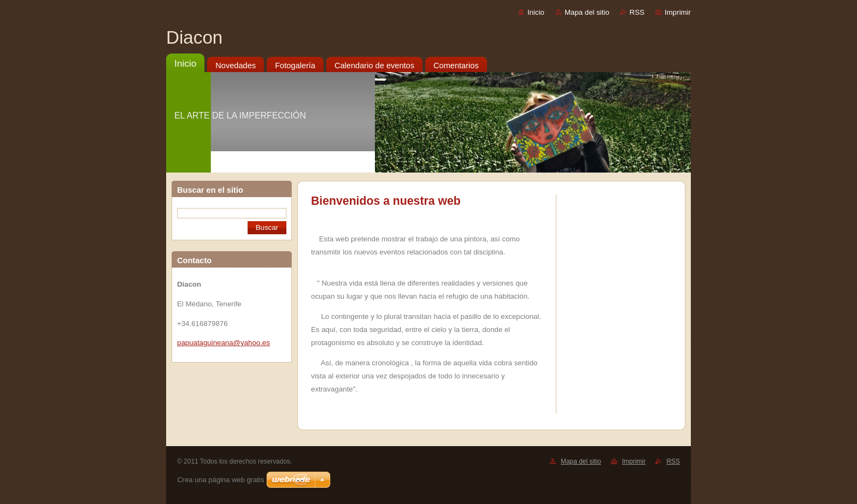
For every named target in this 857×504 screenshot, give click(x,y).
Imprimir (678, 12)
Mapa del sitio (587, 12)
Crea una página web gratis (221, 480)
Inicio (536, 12)
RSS (637, 12)
